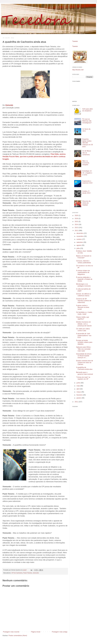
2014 (77, 225)
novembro (80, 236)
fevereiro (80, 395)
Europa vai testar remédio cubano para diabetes (84, 342)
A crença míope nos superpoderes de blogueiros (83, 272)
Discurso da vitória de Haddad (86, 203)
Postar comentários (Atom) (18, 636)
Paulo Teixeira (28, 573)
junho (79, 383)
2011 (77, 402)
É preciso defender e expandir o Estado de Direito (84, 279)
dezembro (80, 233)
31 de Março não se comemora (87, 153)
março (79, 392)
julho (78, 248)
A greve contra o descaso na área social (83, 307)
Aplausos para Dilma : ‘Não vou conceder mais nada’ (84, 349)
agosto (79, 245)
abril (78, 389)
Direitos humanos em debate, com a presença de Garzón (84, 324)
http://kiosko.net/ (78, 70)
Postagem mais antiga (60, 632)
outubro (79, 239)
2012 (77, 231)
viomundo (36, 573)
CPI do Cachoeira (17, 573)
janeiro (79, 398)
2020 (77, 215)
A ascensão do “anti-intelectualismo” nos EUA (84, 335)
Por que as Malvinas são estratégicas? (87, 121)
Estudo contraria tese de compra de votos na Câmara (85, 363)
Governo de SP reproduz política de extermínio (84, 301)
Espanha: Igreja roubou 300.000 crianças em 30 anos (88, 143)
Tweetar (75, 41)
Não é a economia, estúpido (86, 163)
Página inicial (36, 632)
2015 (77, 222)
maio (78, 386)
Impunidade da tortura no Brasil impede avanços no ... (84, 356)
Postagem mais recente (11, 632)
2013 (77, 228)
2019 (77, 218)
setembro (80, 242)
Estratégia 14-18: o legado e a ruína (87, 173)
